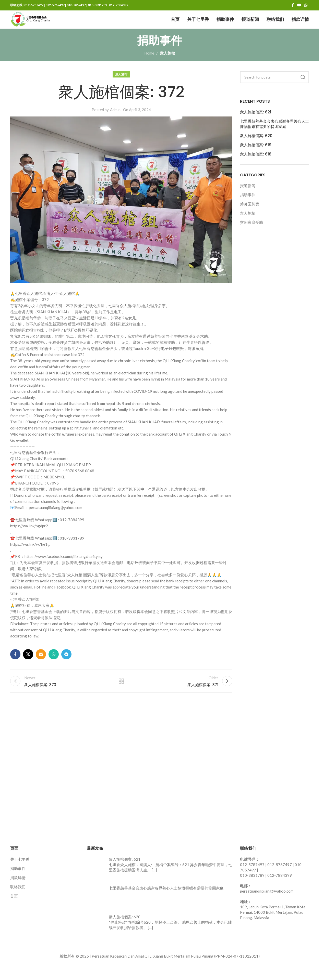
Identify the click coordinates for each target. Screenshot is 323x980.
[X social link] (28, 667)
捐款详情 (18, 893)
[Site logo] (41, 25)
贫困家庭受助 (252, 235)
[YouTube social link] (299, 6)
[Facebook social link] (293, 6)
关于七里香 (20, 875)
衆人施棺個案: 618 (256, 166)
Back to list (121, 695)
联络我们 (18, 903)
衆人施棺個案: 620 (256, 148)
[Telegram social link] (66, 667)
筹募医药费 (250, 216)
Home (149, 65)
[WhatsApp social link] (306, 6)
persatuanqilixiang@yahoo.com (267, 907)
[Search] (274, 89)
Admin (115, 122)
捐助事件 (248, 207)
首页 (14, 912)
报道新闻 (248, 198)
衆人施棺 (168, 65)
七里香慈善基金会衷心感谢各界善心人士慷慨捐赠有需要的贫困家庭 (274, 136)
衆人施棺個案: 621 (256, 124)
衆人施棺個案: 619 (256, 157)
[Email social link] (41, 667)
